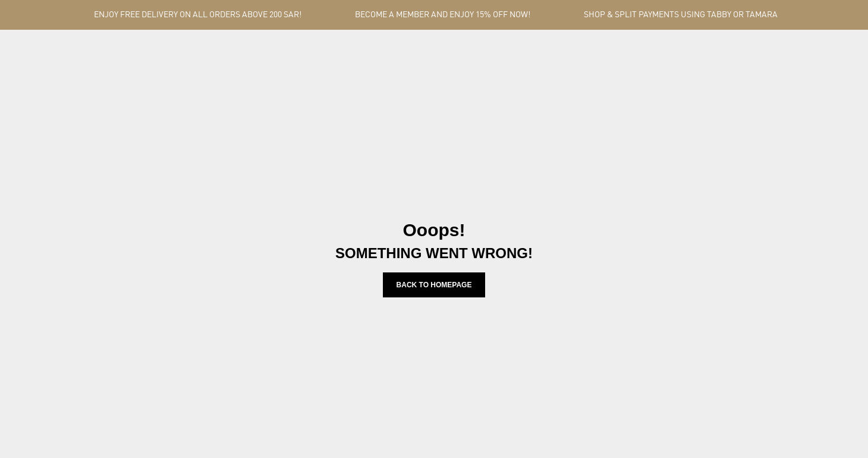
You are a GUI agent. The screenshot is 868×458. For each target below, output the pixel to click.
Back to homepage (434, 285)
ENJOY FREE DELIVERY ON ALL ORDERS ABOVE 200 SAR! (198, 15)
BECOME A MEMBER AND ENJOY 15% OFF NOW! (443, 15)
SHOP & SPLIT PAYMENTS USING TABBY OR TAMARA (681, 15)
